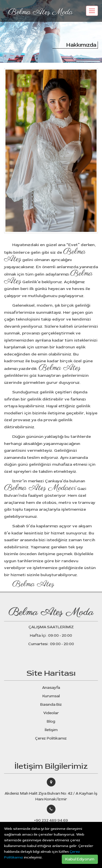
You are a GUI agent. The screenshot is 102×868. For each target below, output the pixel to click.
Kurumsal (51, 696)
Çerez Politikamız (51, 738)
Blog (51, 721)
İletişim (51, 730)
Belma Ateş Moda (40, 12)
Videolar (51, 713)
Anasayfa (51, 688)
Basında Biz (51, 704)
